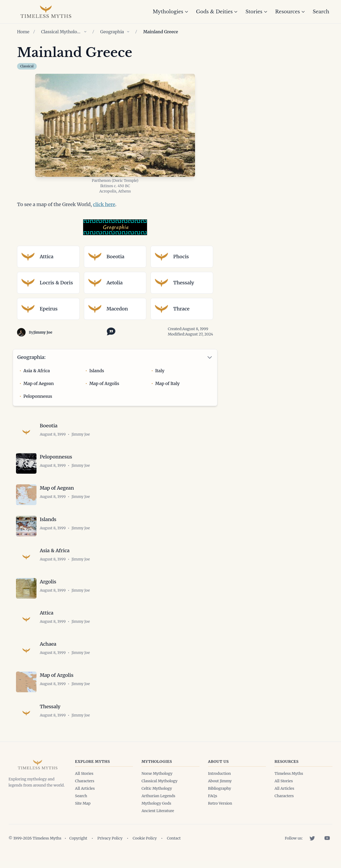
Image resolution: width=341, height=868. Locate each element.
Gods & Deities (217, 12)
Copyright (78, 846)
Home (23, 32)
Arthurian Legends (158, 803)
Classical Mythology (61, 32)
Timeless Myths (289, 781)
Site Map (83, 811)
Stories (256, 12)
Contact (174, 846)
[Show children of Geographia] (128, 32)
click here (104, 204)
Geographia (112, 32)
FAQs (213, 803)
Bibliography (220, 796)
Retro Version (220, 811)
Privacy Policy (110, 846)
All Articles (85, 796)
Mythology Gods (156, 811)
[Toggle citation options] (110, 331)
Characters (85, 788)
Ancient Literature (158, 818)
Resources (290, 12)
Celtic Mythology (157, 796)
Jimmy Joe (43, 332)
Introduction (220, 781)
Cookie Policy (145, 846)
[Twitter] (312, 846)
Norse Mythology (157, 781)
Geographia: (31, 357)
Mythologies (171, 12)
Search (321, 12)
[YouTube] (327, 846)
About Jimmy (220, 788)
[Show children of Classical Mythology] (85, 32)
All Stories (84, 781)
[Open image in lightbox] (115, 125)
